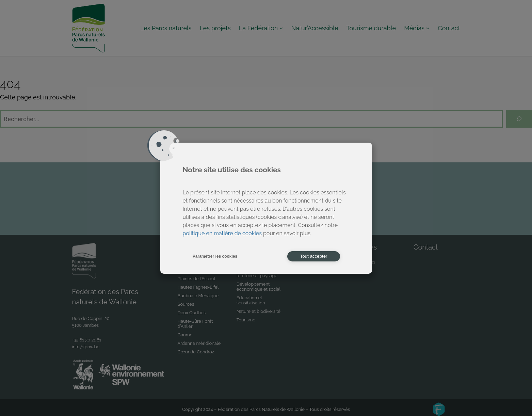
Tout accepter (313, 256)
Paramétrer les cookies (215, 256)
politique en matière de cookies (222, 233)
